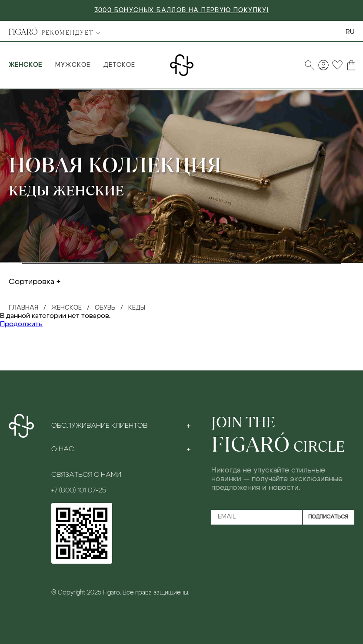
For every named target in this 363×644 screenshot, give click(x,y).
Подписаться (328, 517)
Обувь (105, 308)
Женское (25, 65)
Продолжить (21, 324)
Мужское (73, 65)
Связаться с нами (86, 475)
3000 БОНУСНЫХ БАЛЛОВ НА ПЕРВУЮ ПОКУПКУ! (182, 10)
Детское (119, 65)
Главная (23, 308)
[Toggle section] (189, 426)
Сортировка (32, 282)
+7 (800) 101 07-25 (79, 490)
